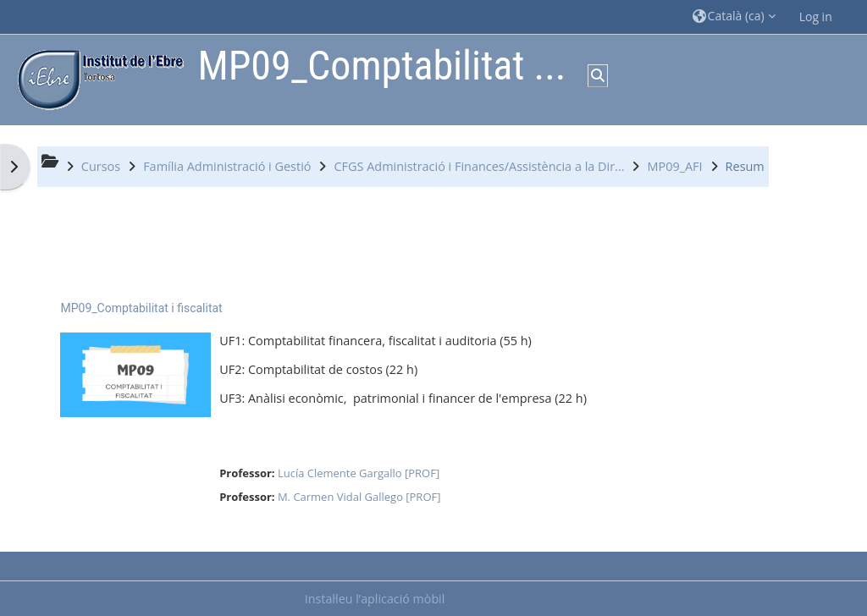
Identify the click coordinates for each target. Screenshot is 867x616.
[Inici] (97, 78)
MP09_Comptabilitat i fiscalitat (141, 308)
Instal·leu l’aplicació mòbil (375, 599)
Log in (816, 16)
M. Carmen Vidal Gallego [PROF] (359, 497)
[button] (734, 16)
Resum (745, 166)
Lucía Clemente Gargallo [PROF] (359, 473)
